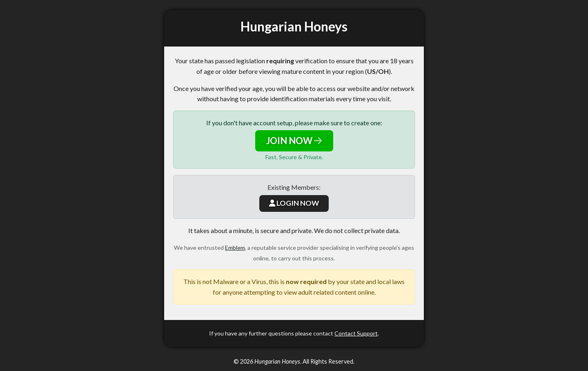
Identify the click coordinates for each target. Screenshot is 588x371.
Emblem (235, 248)
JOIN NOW (294, 141)
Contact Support (356, 333)
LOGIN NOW (294, 203)
